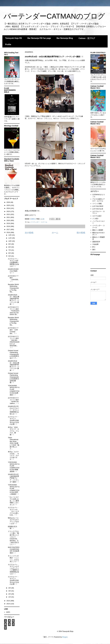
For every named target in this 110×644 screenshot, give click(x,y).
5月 (10, 256)
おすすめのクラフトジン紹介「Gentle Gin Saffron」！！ (14, 401)
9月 (10, 244)
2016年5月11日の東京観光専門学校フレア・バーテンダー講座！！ (13, 478)
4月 (10, 588)
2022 (8, 214)
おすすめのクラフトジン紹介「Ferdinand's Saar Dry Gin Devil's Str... (14, 311)
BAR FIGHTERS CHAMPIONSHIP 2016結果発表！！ (14, 550)
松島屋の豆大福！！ (13, 527)
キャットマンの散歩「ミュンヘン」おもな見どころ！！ (13, 559)
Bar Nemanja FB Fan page (39, 38)
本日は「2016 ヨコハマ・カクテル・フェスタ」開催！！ (13, 431)
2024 (8, 208)
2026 (8, 202)
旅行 (94, 250)
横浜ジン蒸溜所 (98, 230)
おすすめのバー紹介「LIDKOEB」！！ (14, 279)
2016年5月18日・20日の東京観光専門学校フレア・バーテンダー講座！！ (13, 366)
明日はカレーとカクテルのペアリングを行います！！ (13, 521)
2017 (8, 229)
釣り (94, 247)
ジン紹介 (95, 219)
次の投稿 (29, 233)
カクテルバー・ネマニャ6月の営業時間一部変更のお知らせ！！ (13, 262)
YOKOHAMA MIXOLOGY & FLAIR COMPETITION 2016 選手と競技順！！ (14, 489)
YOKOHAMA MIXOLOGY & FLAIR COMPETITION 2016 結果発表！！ (14, 390)
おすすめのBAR (98, 206)
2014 (8, 604)
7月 (10, 250)
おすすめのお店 (98, 209)
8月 (10, 247)
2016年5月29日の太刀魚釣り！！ (13, 271)
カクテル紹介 (97, 216)
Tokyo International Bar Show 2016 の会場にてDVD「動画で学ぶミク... (13, 443)
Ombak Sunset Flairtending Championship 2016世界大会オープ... (13, 354)
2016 (8, 232)
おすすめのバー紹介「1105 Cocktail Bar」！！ (13, 331)
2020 (8, 220)
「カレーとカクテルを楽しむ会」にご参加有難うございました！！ (13, 501)
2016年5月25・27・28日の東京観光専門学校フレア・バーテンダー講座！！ (14, 300)
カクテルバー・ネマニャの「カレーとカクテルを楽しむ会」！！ (13, 511)
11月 (10, 238)
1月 (10, 597)
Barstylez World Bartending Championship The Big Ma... (13, 288)
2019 (8, 223)
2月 (10, 594)
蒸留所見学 (96, 242)
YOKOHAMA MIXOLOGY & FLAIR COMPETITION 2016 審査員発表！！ (14, 467)
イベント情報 (97, 204)
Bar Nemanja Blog (65, 38)
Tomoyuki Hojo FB (13, 38)
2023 (8, 211)
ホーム (55, 233)
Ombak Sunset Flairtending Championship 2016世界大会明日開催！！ (13, 378)
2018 (8, 226)
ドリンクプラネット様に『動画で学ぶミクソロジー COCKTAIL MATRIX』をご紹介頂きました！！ (13, 538)
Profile (8, 44)
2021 (8, 217)
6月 (10, 253)
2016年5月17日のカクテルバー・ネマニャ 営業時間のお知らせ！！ (13, 410)
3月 (10, 591)
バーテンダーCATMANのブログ (54, 16)
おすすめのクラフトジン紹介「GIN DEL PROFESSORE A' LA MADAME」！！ (14, 342)
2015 (8, 601)
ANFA (8, 612)
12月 (10, 235)
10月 (10, 241)
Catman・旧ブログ (87, 38)
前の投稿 (81, 233)
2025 (8, 205)
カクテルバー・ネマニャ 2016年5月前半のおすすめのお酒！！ (13, 580)
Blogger (65, 637)
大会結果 (95, 244)
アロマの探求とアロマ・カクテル (99, 200)
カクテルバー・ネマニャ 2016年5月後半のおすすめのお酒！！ (13, 420)
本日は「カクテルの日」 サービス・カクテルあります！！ (13, 455)
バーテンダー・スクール (39, 222)
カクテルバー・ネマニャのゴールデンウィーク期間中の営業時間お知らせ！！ (13, 569)
